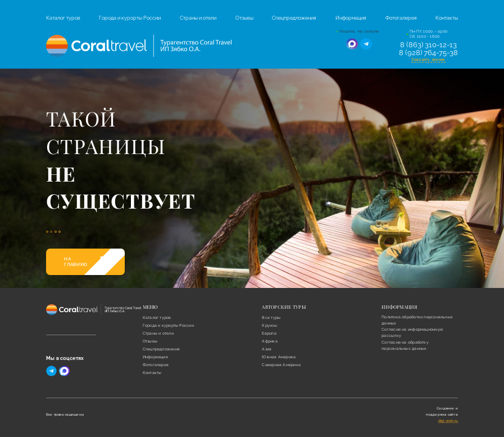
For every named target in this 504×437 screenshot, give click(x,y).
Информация (351, 18)
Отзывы (244, 18)
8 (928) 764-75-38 (428, 53)
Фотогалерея (401, 18)
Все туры (271, 317)
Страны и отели (198, 18)
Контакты (447, 18)
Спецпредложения (294, 18)
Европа (269, 333)
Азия (267, 349)
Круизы (269, 325)
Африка (269, 341)
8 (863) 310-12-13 (428, 45)
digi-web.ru (448, 420)
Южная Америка (279, 357)
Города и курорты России (130, 18)
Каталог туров (63, 18)
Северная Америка (281, 365)
